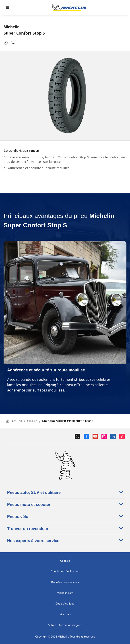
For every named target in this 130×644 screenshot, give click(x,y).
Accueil (14, 421)
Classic (32, 421)
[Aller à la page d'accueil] (69, 8)
